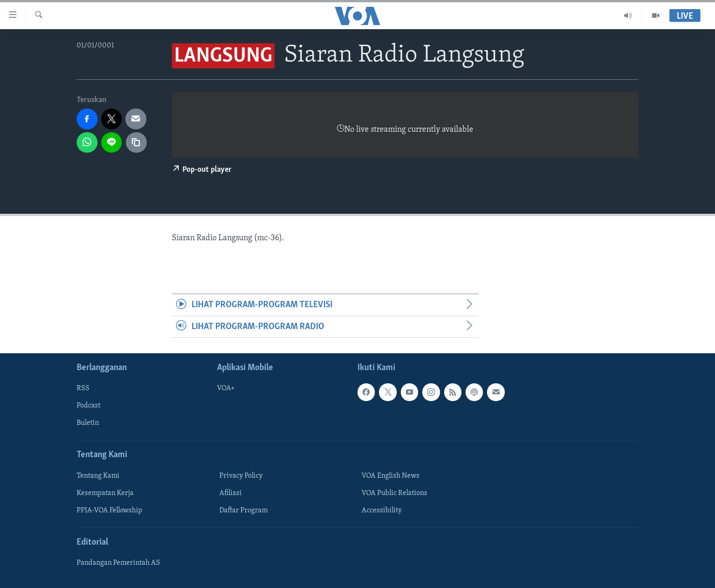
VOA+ (226, 388)
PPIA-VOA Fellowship (109, 511)
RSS (83, 388)
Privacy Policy (241, 476)
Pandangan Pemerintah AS (118, 563)
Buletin (88, 423)
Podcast (88, 406)
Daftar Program (244, 511)
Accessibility (382, 511)
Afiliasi (231, 493)
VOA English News (391, 476)
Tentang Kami (98, 476)
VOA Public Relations (394, 493)
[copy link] (136, 143)
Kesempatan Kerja (105, 493)
